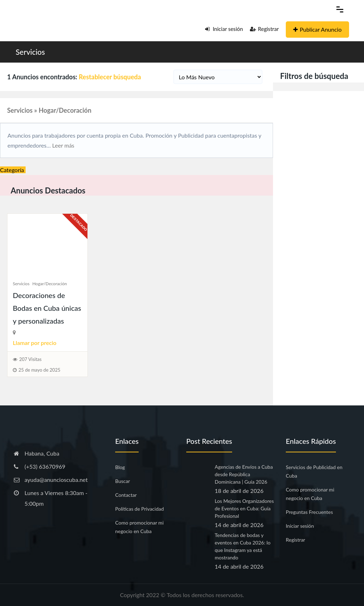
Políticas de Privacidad (140, 509)
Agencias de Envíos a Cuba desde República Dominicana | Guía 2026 (244, 474)
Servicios (30, 52)
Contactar (126, 495)
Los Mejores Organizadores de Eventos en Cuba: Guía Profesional (244, 508)
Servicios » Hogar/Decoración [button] (49, 110)
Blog (120, 467)
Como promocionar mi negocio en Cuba (139, 527)
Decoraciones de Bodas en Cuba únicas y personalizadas (47, 308)
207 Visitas (30, 359)
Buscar (123, 481)
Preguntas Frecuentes (309, 512)
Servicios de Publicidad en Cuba (314, 471)
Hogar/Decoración (50, 284)
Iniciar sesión (224, 29)
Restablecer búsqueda (110, 77)
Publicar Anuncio (317, 29)
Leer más (63, 145)
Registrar (264, 29)
